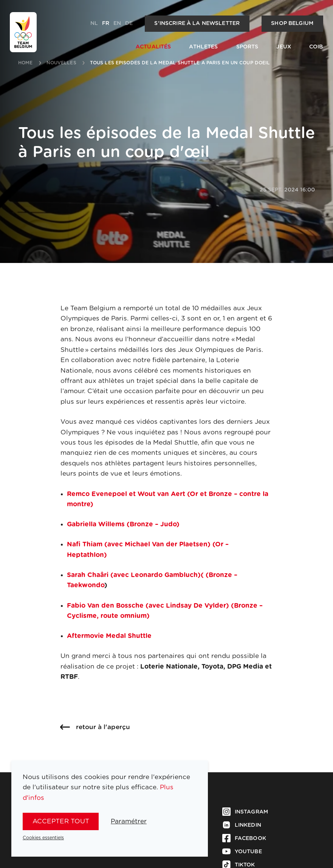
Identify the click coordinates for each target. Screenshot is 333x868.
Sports (247, 47)
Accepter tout (61, 821)
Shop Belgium (292, 23)
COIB (316, 47)
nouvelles (61, 63)
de (129, 23)
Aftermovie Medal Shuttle (109, 636)
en (117, 23)
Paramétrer (129, 821)
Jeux (284, 47)
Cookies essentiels (43, 838)
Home (26, 63)
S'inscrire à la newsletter (197, 23)
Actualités (153, 47)
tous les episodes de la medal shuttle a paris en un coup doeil (180, 63)
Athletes (203, 47)
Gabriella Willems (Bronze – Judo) (123, 524)
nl (94, 23)
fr (106, 23)
